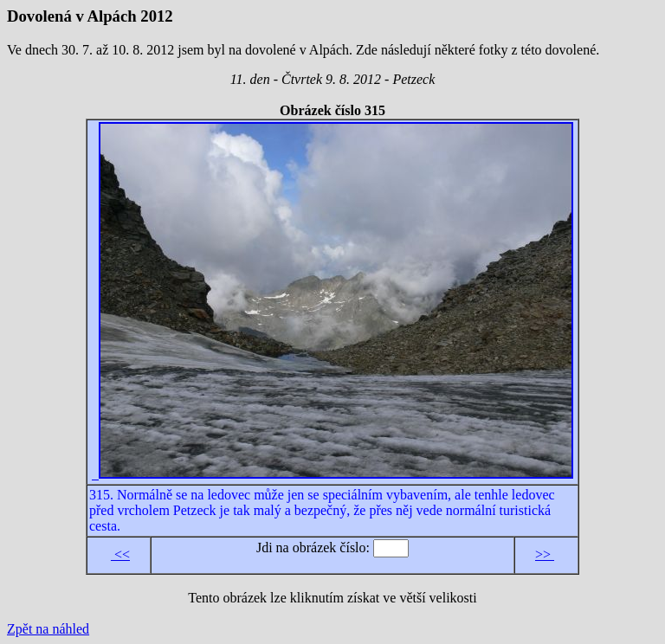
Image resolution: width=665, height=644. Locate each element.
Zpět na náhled (48, 629)
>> (545, 554)
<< (120, 554)
